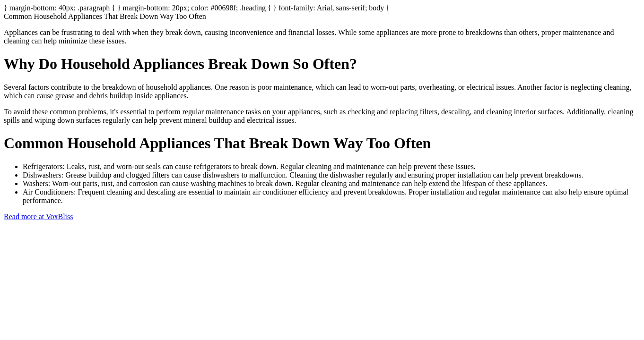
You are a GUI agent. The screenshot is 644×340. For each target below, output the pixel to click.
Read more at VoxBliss (39, 217)
